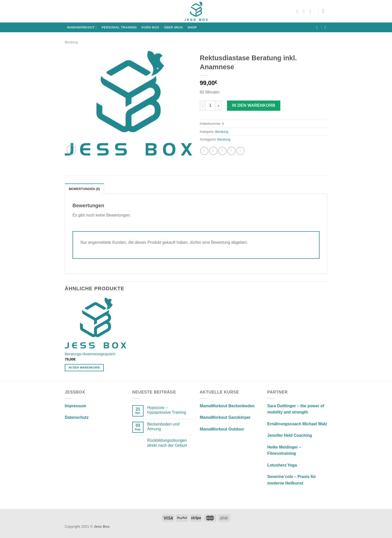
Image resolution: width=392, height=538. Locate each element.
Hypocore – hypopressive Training (167, 410)
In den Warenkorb (254, 105)
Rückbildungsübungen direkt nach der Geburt (167, 443)
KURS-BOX (150, 27)
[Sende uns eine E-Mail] (311, 11)
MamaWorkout (82, 27)
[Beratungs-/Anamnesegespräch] (96, 323)
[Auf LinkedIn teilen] (240, 151)
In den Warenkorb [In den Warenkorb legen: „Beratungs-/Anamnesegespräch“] (84, 367)
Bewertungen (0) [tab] (84, 189)
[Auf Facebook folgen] (298, 11)
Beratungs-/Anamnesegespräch (90, 354)
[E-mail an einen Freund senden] (222, 151)
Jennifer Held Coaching (290, 435)
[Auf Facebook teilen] (204, 151)
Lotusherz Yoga (282, 465)
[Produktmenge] (210, 105)
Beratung (71, 42)
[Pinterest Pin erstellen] (231, 151)
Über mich (173, 27)
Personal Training (119, 27)
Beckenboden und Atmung (163, 426)
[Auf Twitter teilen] (213, 151)
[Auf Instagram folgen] (305, 11)
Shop (192, 27)
